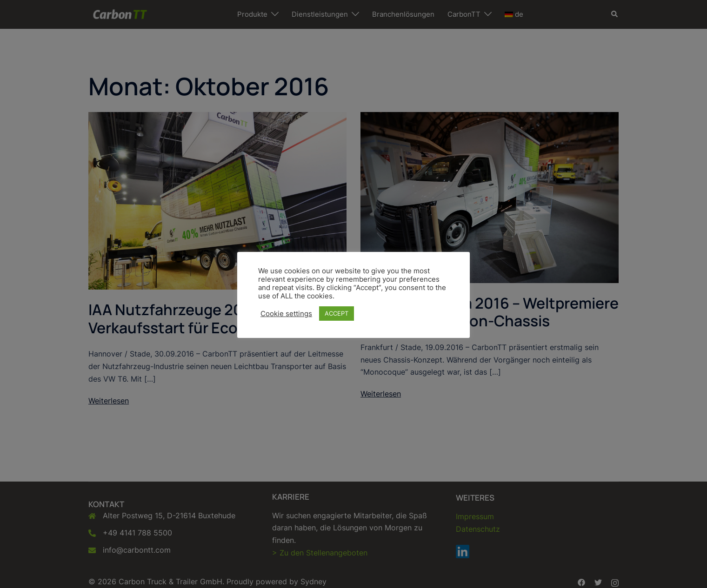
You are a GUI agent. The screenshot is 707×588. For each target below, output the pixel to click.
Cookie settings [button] (286, 314)
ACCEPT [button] (337, 313)
